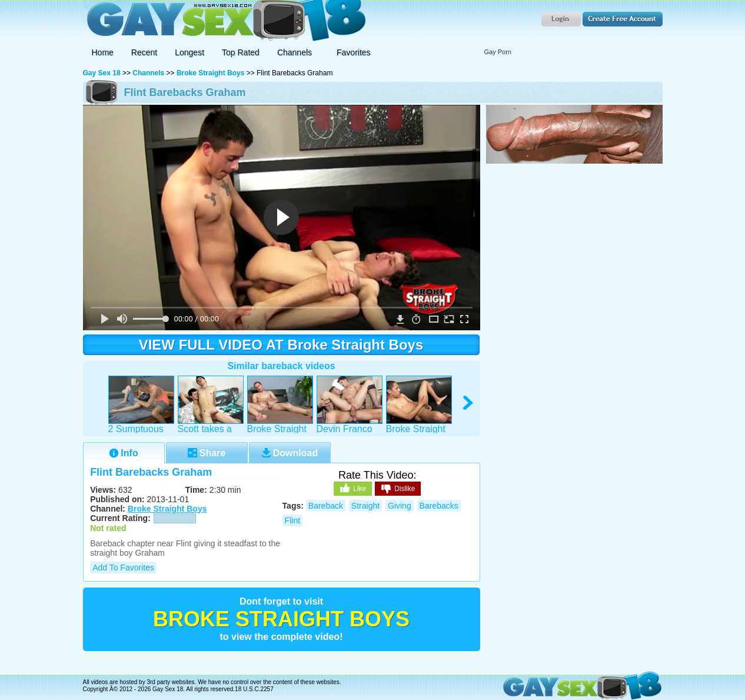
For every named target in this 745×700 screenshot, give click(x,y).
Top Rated (241, 52)
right (469, 403)
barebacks (439, 506)
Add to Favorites (123, 568)
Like (353, 488)
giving (400, 506)
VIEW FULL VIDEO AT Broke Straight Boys (281, 345)
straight (365, 506)
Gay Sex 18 (225, 21)
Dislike (398, 489)
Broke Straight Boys (210, 73)
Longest (189, 52)
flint (292, 520)
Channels (148, 73)
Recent (144, 52)
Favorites (354, 52)
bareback (326, 506)
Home (103, 52)
